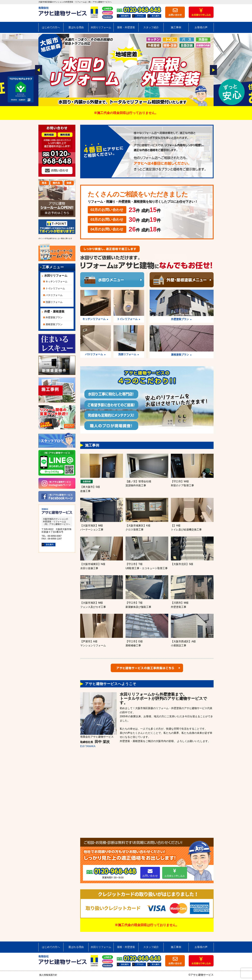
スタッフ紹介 (151, 27)
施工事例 (176, 27)
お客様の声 (201, 27)
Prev (39, 70)
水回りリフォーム (101, 27)
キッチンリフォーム (56, 281)
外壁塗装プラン (54, 317)
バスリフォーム (54, 295)
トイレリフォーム (55, 288)
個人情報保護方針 (48, 975)
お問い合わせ (150, 873)
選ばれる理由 (76, 27)
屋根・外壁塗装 (126, 27)
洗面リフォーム (54, 302)
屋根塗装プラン (54, 324)
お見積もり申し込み (175, 873)
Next (213, 70)
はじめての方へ (51, 27)
